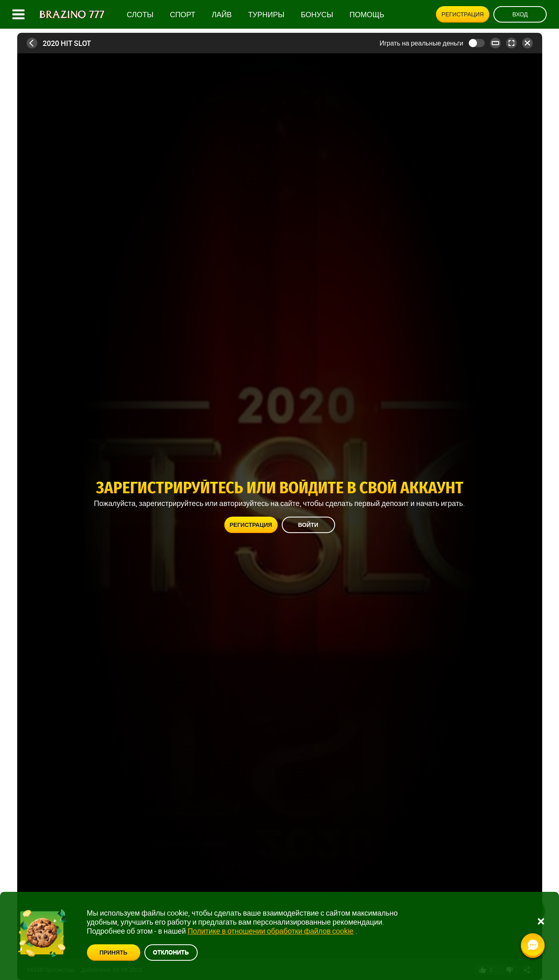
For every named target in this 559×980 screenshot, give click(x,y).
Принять (113, 952)
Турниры (266, 15)
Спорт (183, 15)
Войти (308, 525)
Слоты (140, 15)
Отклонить (171, 952)
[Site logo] (72, 15)
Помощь (367, 15)
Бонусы (317, 15)
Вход (520, 14)
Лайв (222, 15)
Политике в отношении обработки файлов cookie (270, 931)
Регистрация (463, 14)
